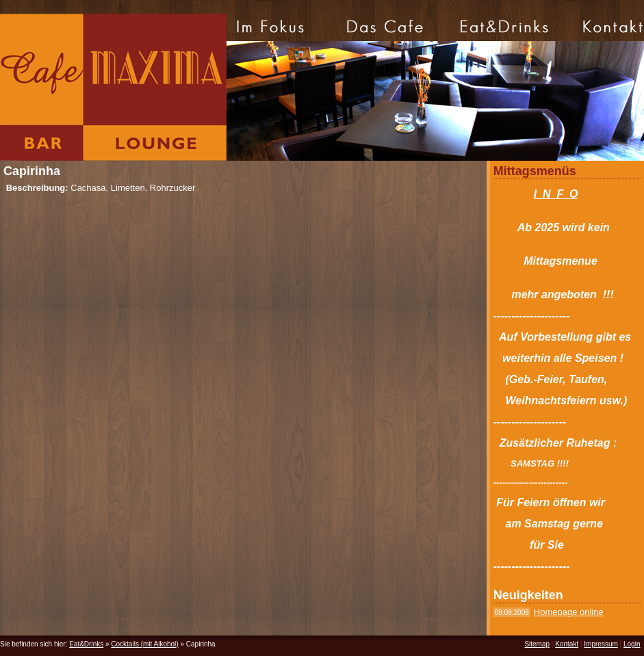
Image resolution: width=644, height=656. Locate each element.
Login (632, 644)
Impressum (601, 644)
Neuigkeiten (528, 595)
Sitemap (537, 644)
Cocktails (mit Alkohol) (144, 644)
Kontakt (567, 644)
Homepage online (569, 612)
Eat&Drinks (86, 644)
